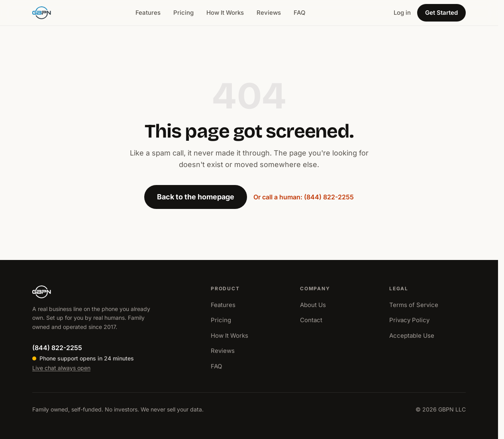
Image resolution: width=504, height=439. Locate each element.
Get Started (441, 13)
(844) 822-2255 (57, 348)
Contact (311, 320)
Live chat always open (61, 368)
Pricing (183, 13)
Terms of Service (414, 305)
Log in (402, 13)
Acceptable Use (412, 336)
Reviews (269, 13)
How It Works (225, 13)
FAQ (300, 13)
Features (148, 13)
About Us (313, 305)
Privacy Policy (409, 320)
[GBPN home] (42, 13)
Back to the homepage (196, 197)
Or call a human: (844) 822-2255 (304, 197)
